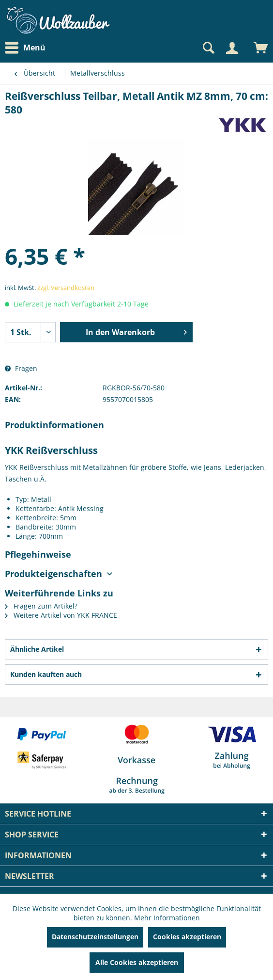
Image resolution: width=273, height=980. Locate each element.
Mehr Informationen (167, 918)
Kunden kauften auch (46, 674)
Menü (25, 48)
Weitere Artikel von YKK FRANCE (61, 615)
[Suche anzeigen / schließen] (208, 48)
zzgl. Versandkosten (66, 288)
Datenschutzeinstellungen (95, 937)
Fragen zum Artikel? (41, 606)
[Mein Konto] (232, 48)
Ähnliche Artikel (37, 649)
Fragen (21, 368)
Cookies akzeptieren (187, 937)
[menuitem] (28, 48)
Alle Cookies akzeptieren (137, 962)
